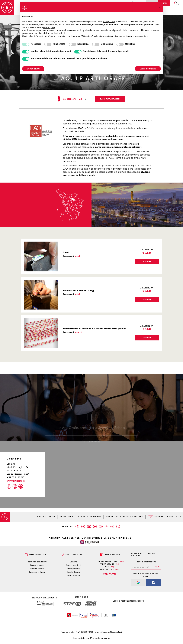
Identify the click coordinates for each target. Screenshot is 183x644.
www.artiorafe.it (16, 481)
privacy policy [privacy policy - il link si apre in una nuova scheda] (109, 22)
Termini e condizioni (37, 562)
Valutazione (70, 99)
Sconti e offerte (37, 569)
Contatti (73, 562)
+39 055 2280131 (16, 477)
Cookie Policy (73, 572)
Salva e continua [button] (148, 69)
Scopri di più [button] (33, 69)
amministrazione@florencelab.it (109, 632)
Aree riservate (73, 576)
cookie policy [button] (49, 27)
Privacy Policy (73, 569)
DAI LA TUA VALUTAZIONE (110, 99)
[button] (27, 256)
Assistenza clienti (73, 565)
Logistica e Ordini (37, 572)
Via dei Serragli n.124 (18, 474)
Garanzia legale (37, 565)
